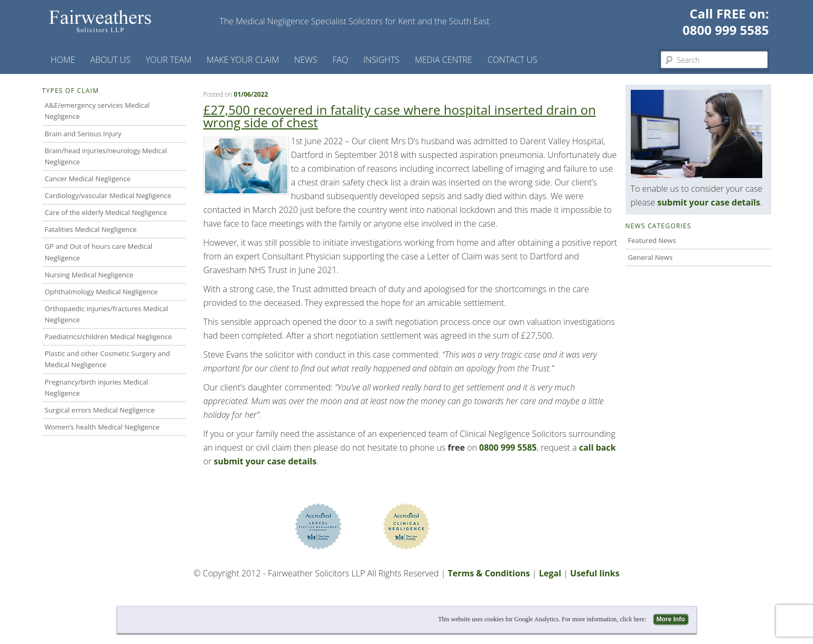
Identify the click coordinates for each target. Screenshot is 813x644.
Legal (550, 573)
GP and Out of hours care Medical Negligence (99, 252)
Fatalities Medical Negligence (91, 229)
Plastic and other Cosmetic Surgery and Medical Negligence (108, 359)
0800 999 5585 (726, 30)
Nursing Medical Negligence (89, 275)
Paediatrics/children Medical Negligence (109, 337)
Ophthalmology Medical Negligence (101, 292)
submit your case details (265, 461)
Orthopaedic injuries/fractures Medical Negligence (106, 314)
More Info (671, 619)
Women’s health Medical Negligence (102, 427)
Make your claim (243, 60)
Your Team (169, 60)
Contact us (512, 60)
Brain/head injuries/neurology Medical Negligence (106, 156)
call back (597, 447)
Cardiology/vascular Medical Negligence (108, 195)
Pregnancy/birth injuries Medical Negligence (97, 388)
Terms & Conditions (489, 573)
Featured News (652, 240)
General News (651, 257)
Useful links (595, 573)
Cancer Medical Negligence (88, 179)
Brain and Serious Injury (83, 134)
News (306, 60)
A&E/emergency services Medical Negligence (97, 111)
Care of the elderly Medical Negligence (106, 212)
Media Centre (443, 60)
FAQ (340, 60)
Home (63, 60)
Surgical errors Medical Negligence (100, 410)
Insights (382, 60)
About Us (110, 60)
